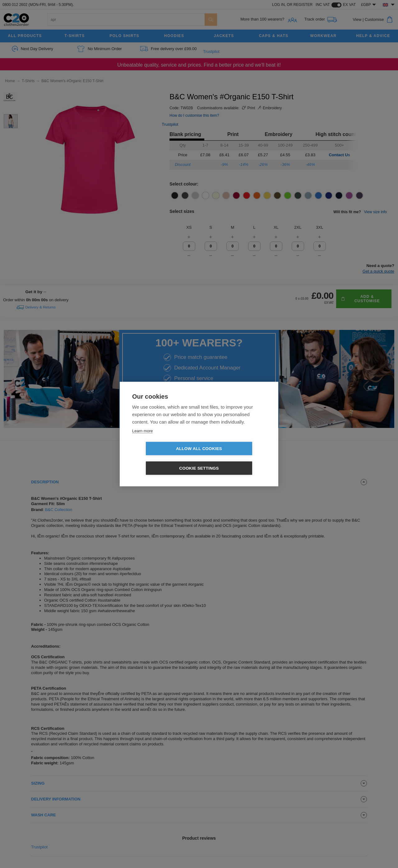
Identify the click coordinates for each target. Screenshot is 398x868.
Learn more (142, 441)
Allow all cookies (163, 459)
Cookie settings (235, 459)
